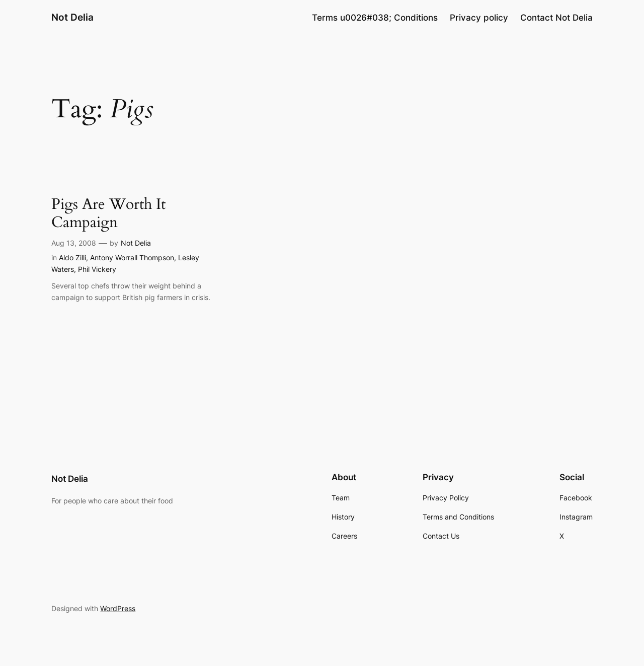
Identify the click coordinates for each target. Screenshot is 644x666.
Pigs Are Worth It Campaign (108, 214)
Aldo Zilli (72, 257)
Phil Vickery (97, 269)
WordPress (118, 608)
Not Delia (72, 17)
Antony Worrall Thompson (132, 257)
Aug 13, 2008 (74, 243)
